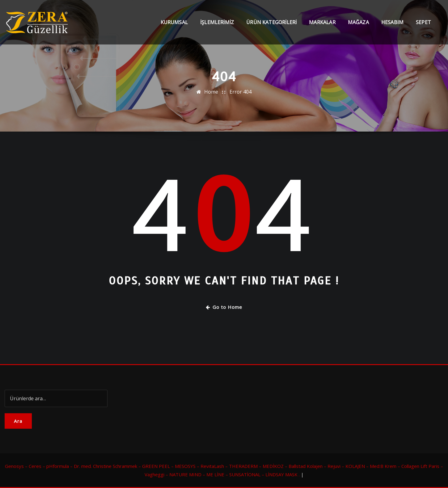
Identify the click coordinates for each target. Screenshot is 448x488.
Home (211, 92)
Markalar (322, 22)
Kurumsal (174, 22)
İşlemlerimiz (217, 22)
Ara (18, 421)
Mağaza (358, 22)
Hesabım (392, 22)
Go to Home (224, 307)
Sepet (423, 22)
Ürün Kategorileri (271, 22)
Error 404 (241, 92)
